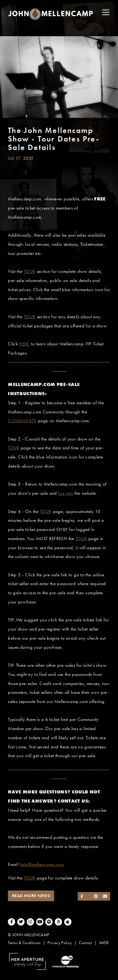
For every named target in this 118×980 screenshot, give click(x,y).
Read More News (31, 896)
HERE (24, 344)
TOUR (30, 271)
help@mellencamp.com (42, 864)
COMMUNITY (22, 421)
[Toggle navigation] (106, 12)
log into (66, 493)
